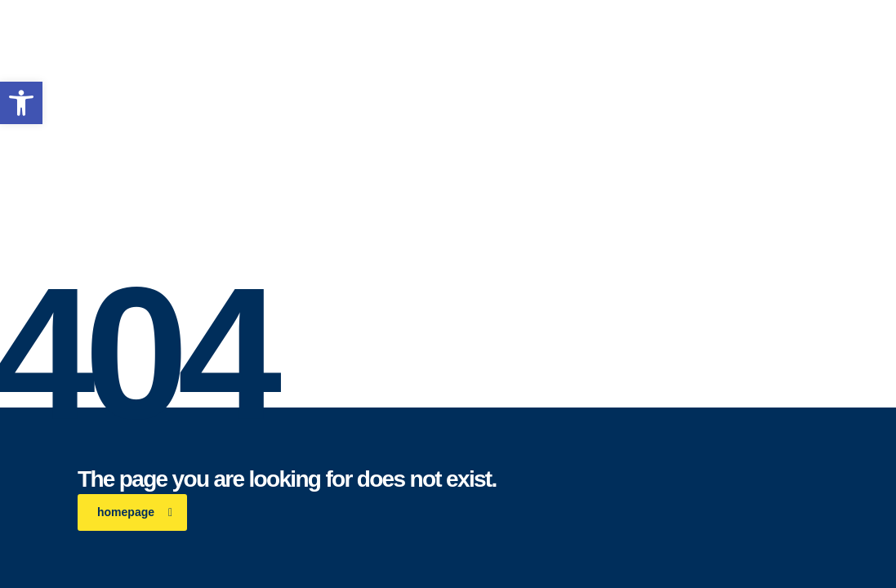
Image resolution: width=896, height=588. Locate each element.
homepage (135, 512)
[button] (21, 103)
